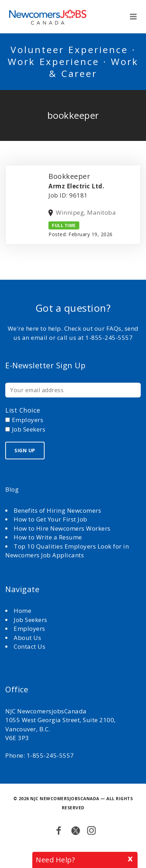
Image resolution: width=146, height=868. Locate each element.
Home (23, 611)
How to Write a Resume (48, 537)
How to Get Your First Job (51, 519)
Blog (12, 489)
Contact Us (29, 646)
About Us (28, 638)
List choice (23, 410)
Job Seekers (31, 620)
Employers (29, 629)
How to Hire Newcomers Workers (62, 528)
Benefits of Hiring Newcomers (57, 510)
